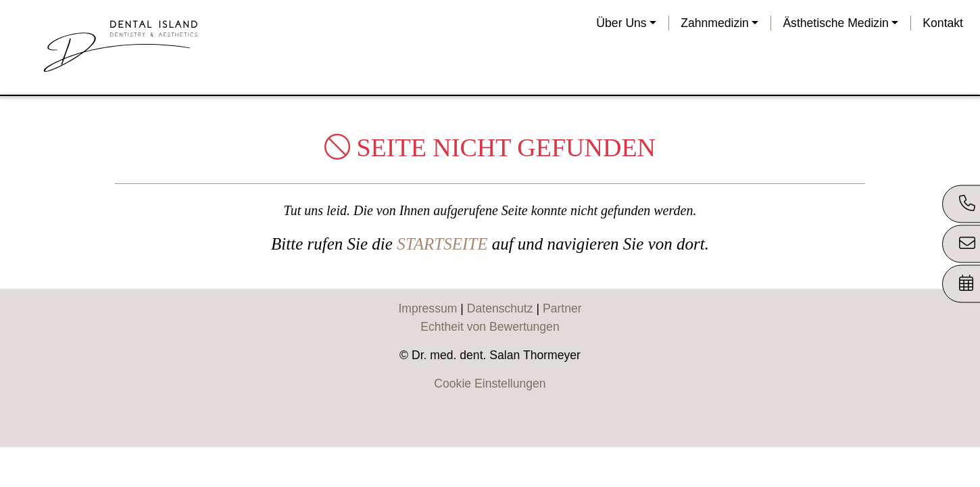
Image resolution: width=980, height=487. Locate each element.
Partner (562, 308)
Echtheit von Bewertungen (490, 327)
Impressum (427, 308)
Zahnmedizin (715, 23)
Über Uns (621, 23)
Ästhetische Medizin (835, 23)
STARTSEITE (442, 244)
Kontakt (943, 23)
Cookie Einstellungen (490, 384)
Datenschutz (500, 308)
